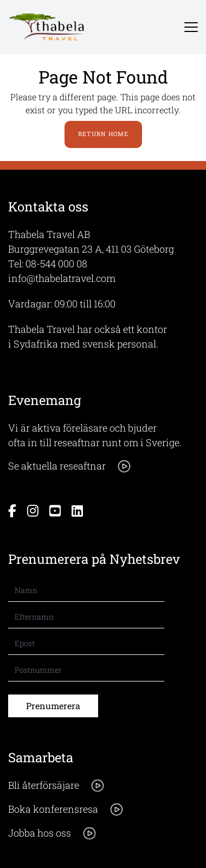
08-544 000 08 (56, 263)
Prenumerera (53, 706)
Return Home (103, 134)
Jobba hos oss (53, 833)
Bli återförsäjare (57, 786)
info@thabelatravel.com (62, 278)
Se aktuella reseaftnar (70, 466)
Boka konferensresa (66, 809)
